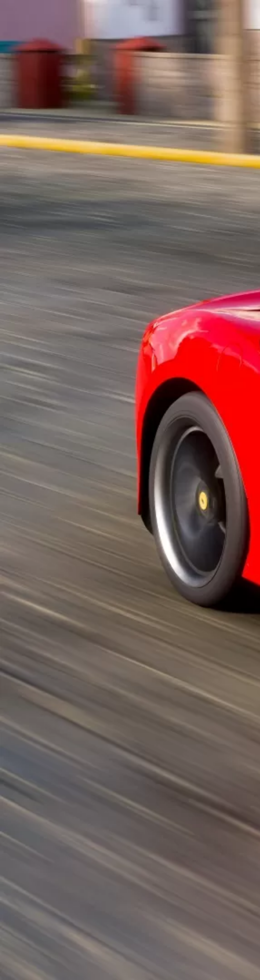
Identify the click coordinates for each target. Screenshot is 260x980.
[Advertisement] (130, 118)
